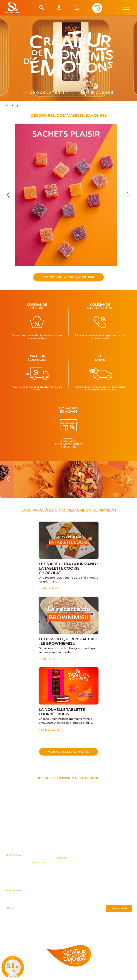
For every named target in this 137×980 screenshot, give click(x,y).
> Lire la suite (49, 589)
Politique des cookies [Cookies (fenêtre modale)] (91, 975)
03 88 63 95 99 (13, 890)
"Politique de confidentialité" (81, 926)
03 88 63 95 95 (13, 855)
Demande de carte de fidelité (113, 932)
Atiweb (62, 978)
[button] (129, 194)
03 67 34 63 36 (37, 863)
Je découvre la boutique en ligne (68, 277)
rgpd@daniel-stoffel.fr (110, 924)
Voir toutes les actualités (68, 752)
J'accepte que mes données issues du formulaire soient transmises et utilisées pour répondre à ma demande (68, 920)
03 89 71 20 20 (60, 858)
